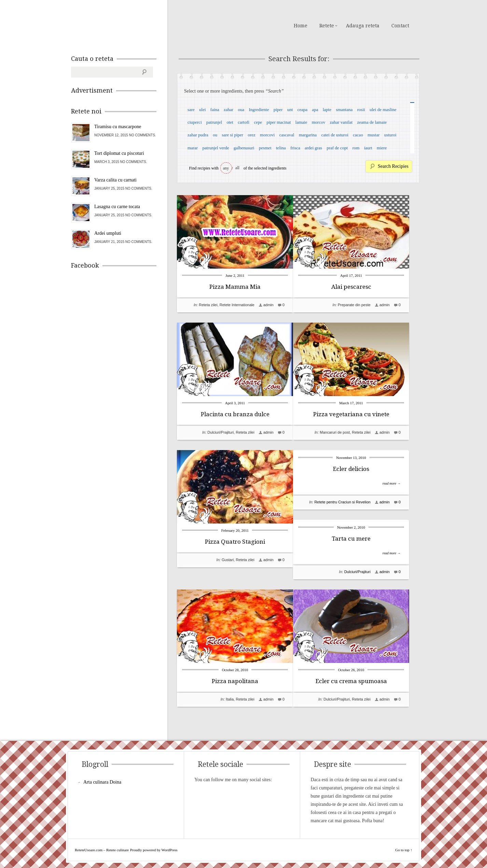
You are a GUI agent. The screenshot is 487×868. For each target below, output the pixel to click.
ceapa (303, 110)
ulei (203, 110)
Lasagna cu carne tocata (117, 207)
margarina (308, 135)
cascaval (287, 135)
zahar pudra (198, 135)
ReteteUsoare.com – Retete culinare (120, 25)
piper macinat (279, 122)
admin (268, 305)
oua (241, 110)
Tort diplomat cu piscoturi (119, 153)
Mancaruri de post (345, 432)
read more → (402, 483)
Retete (327, 26)
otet (230, 122)
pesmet (265, 148)
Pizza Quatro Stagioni (235, 542)
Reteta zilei (208, 305)
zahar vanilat (341, 122)
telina (281, 148)
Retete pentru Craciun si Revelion (352, 502)
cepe (258, 122)
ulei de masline (383, 110)
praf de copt (337, 148)
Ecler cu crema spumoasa (361, 681)
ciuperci (195, 122)
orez (251, 135)
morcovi (267, 135)
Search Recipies (393, 166)
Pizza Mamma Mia (235, 287)
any (226, 168)
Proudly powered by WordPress (154, 850)
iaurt (368, 148)
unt (290, 110)
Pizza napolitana (235, 669)
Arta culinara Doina (102, 782)
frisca (295, 148)
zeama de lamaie (372, 122)
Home (301, 26)
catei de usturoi (335, 135)
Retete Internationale (237, 305)
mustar (373, 135)
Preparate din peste (364, 305)
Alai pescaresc (361, 287)
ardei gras (313, 148)
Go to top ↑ (404, 850)
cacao (358, 135)
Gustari (228, 560)
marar (193, 148)
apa (315, 110)
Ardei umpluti (108, 233)
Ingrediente (259, 110)
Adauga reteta (363, 26)
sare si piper (232, 135)
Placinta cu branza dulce (235, 414)
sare (191, 110)
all (237, 168)
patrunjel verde (215, 148)
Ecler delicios (361, 469)
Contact (400, 26)
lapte (327, 110)
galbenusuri (244, 148)
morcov (319, 122)
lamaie (301, 122)
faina (215, 110)
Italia (230, 687)
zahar (228, 110)
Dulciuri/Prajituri (220, 432)
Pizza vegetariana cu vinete (361, 414)
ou (215, 135)
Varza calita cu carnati (115, 180)
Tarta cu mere (361, 539)
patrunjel (214, 122)
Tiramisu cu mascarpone (118, 127)
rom (356, 148)
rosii (361, 110)
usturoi (390, 135)
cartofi (243, 122)
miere (382, 148)
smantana (344, 110)
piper (278, 110)
